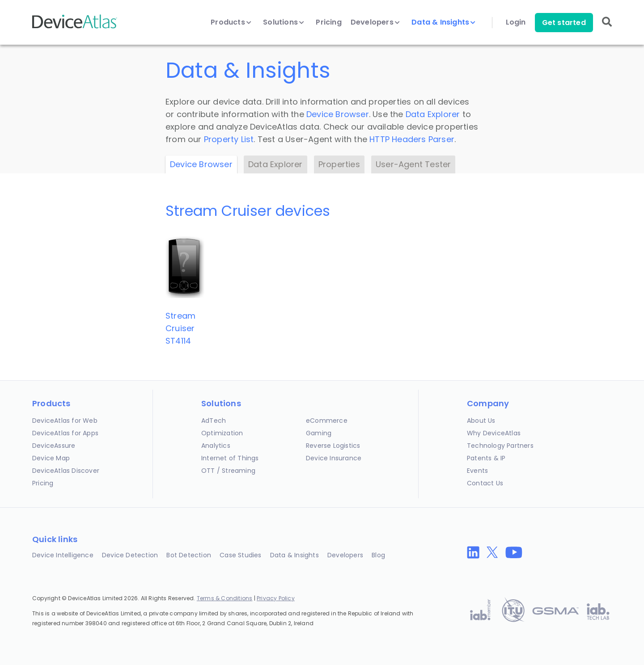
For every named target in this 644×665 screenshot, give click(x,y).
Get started (564, 23)
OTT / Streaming (228, 471)
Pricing (328, 22)
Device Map (51, 458)
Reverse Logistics (333, 446)
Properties (339, 164)
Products (231, 22)
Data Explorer (433, 114)
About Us (481, 421)
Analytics (216, 446)
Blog (378, 555)
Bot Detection (189, 555)
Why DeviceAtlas (494, 433)
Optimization (222, 433)
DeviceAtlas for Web (65, 421)
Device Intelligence (63, 555)
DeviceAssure (54, 446)
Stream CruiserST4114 (180, 328)
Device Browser (338, 114)
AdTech (214, 421)
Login (516, 22)
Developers (375, 22)
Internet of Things (230, 458)
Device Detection (130, 555)
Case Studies (240, 555)
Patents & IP (486, 458)
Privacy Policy (276, 598)
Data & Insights (443, 22)
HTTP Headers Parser (412, 139)
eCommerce (327, 421)
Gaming (319, 433)
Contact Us (485, 483)
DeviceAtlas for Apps (65, 433)
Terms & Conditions (225, 598)
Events (477, 471)
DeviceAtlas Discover (66, 471)
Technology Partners (500, 446)
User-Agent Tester (413, 164)
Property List (229, 139)
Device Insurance (334, 458)
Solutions (284, 22)
